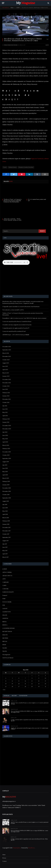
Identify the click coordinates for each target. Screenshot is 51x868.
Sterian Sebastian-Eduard (11, 45)
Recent (14, 696)
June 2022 (5, 389)
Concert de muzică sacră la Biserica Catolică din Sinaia (17, 322)
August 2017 (6, 541)
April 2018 (5, 514)
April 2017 (5, 554)
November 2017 (6, 531)
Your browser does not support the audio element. (16, 262)
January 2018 (6, 524)
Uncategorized (6, 655)
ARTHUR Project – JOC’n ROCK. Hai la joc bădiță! (16, 335)
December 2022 (7, 380)
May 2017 (5, 551)
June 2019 (5, 468)
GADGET (5, 609)
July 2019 (5, 465)
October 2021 (6, 402)
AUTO (4, 579)
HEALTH (5, 615)
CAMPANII (6, 582)
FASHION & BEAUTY (8, 592)
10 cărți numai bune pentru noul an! (37, 200)
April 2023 (5, 370)
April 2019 (5, 475)
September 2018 (7, 498)
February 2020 (6, 449)
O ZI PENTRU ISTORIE (9, 628)
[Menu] (3, 3)
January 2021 (6, 422)
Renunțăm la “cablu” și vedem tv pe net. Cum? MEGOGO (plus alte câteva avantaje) (24, 318)
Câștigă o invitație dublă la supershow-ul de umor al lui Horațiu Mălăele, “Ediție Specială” (29, 720)
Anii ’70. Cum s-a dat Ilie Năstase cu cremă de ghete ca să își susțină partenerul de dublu (30, 703)
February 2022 (6, 393)
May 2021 (5, 412)
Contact (4, 861)
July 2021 (5, 406)
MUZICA (5, 625)
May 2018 (5, 511)
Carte (5, 167)
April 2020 (5, 442)
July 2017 (5, 544)
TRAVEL (5, 651)
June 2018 (5, 508)
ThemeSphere (17, 848)
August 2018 (6, 501)
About (4, 855)
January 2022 (6, 396)
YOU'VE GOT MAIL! (8, 658)
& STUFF (5, 569)
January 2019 (6, 485)
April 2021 (5, 416)
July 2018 (5, 505)
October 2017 (6, 534)
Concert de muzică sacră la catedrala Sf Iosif (14, 331)
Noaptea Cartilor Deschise (26, 167)
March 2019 (6, 478)
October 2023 (6, 360)
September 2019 (7, 458)
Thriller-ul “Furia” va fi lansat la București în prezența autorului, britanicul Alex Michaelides (13, 201)
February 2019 (6, 481)
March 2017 (6, 557)
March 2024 (6, 353)
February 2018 (6, 521)
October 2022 (6, 386)
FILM (4, 599)
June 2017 (5, 547)
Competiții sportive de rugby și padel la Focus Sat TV (16, 328)
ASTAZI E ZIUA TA (7, 576)
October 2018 (6, 495)
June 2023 (5, 366)
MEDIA (4, 622)
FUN (4, 605)
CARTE (47, 45)
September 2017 (7, 537)
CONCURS (5, 589)
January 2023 (6, 376)
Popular (6, 696)
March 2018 (6, 518)
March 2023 (6, 373)
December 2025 (7, 347)
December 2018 (7, 488)
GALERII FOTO (7, 612)
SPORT (4, 645)
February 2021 (6, 419)
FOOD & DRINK (7, 602)
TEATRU (5, 648)
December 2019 (7, 452)
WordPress (31, 848)
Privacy (4, 858)
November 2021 (7, 399)
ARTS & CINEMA (7, 572)
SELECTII (5, 635)
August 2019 (6, 462)
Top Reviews (23, 696)
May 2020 (5, 439)
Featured (5, 595)
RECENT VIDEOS (7, 632)
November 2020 (7, 429)
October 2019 (6, 455)
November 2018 (7, 491)
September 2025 (7, 350)
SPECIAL (5, 641)
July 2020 (5, 432)
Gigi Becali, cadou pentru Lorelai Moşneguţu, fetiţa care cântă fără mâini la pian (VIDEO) (30, 729)
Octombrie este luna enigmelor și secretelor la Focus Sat (17, 325)
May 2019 (5, 472)
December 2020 (7, 426)
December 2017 (6, 528)
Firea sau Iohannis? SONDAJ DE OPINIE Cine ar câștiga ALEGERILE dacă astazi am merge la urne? (29, 712)
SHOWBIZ (5, 638)
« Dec (4, 690)
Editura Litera (13, 167)
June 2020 (5, 435)
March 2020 (6, 445)
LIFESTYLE (5, 618)
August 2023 (6, 363)
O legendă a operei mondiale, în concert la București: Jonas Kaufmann (21, 307)
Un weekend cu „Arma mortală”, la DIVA (13, 310)
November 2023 (7, 356)
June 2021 (5, 409)
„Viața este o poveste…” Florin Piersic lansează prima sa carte (13, 220)
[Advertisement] (26, 280)
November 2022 (7, 383)
